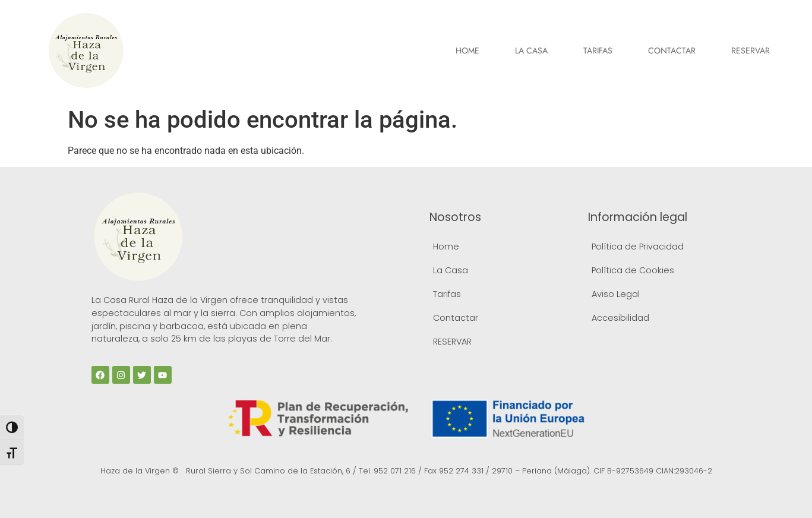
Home (467, 50)
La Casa (531, 50)
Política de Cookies (633, 270)
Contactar (672, 50)
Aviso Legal (616, 294)
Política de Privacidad (638, 247)
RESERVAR (751, 50)
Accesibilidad (620, 318)
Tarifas (598, 50)
